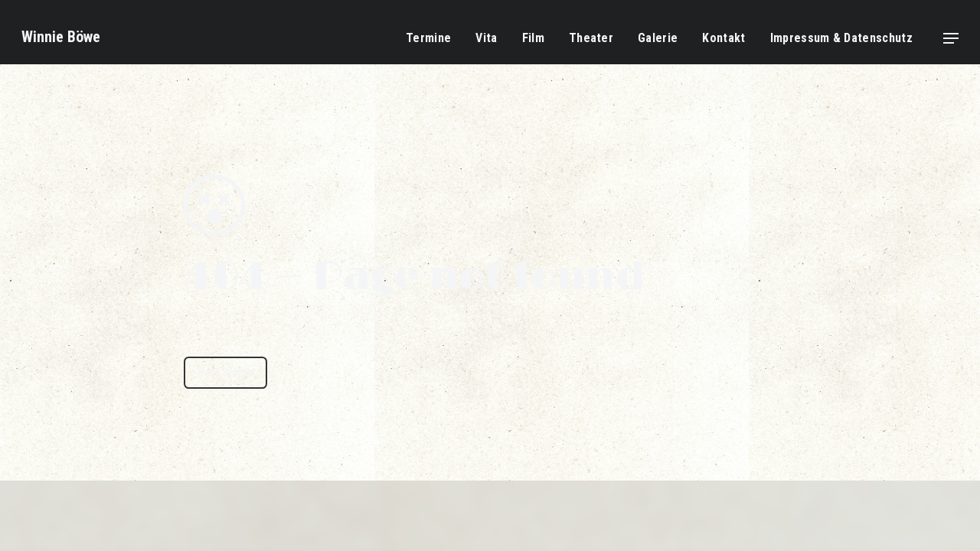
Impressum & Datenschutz (841, 38)
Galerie (658, 38)
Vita (486, 38)
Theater (591, 38)
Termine (428, 38)
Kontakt (724, 38)
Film (533, 38)
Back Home (225, 372)
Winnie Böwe (61, 37)
